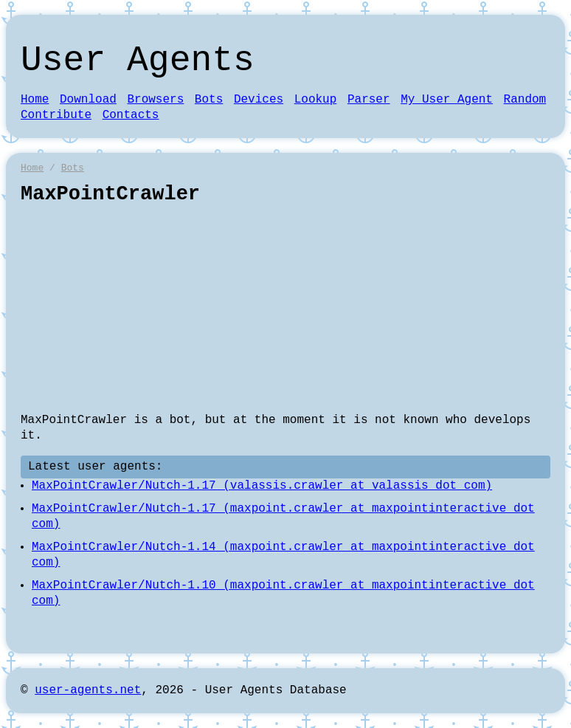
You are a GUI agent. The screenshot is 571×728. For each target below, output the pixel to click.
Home (35, 100)
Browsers (155, 100)
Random (525, 100)
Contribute (56, 115)
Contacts (131, 115)
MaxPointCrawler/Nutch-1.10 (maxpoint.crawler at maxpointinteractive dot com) (283, 593)
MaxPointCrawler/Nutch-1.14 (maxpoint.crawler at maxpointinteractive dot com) (283, 555)
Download (88, 100)
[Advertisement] (285, 309)
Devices (259, 100)
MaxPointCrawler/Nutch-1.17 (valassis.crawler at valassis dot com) (262, 486)
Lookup (316, 100)
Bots (209, 100)
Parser (369, 100)
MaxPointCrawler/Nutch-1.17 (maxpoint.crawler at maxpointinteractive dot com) (283, 516)
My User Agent (447, 100)
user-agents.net (88, 690)
